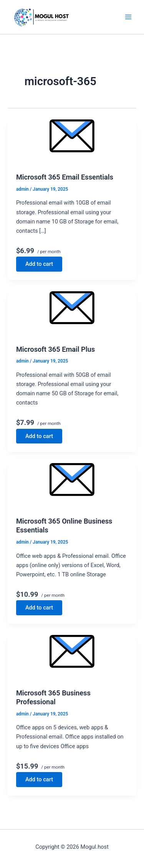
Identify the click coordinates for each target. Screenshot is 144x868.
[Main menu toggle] (128, 17)
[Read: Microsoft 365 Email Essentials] (72, 142)
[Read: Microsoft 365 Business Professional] (72, 657)
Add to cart (39, 264)
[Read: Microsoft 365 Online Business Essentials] (72, 486)
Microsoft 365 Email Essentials (65, 177)
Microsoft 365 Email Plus (55, 349)
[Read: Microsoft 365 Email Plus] (72, 314)
